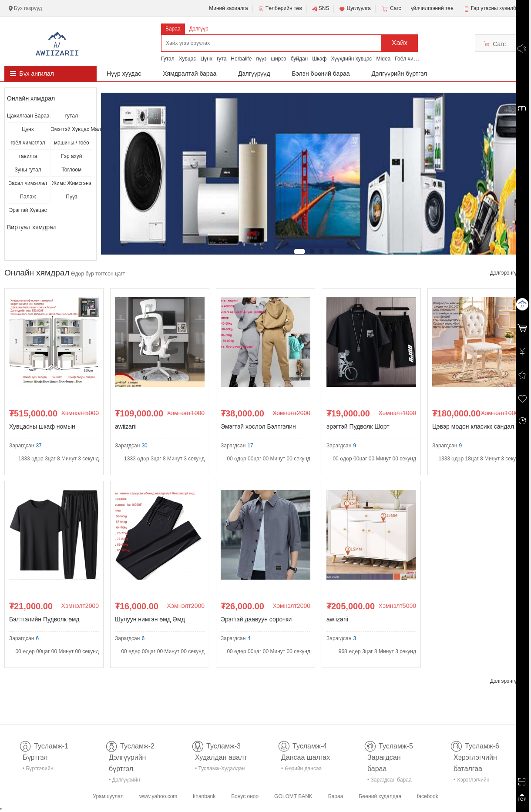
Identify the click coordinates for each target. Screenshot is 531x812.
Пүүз (71, 197)
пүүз (261, 59)
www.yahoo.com (158, 796)
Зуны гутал (28, 170)
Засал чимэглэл (28, 183)
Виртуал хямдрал (32, 227)
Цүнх (206, 59)
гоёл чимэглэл (28, 143)
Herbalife (241, 59)
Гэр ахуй (71, 156)
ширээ (278, 59)
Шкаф (319, 59)
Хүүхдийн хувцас (351, 59)
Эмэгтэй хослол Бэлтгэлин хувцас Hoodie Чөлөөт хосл (259, 428)
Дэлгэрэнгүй (508, 273)
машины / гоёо (72, 143)
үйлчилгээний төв (432, 8)
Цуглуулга (355, 9)
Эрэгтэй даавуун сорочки (256, 619)
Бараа (173, 29)
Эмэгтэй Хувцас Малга (71, 129)
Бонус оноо (245, 796)
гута (222, 59)
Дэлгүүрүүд (254, 74)
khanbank (204, 796)
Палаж (28, 197)
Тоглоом (71, 170)
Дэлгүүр (199, 29)
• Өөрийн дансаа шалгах (301, 770)
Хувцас (188, 59)
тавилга (28, 156)
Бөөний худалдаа (380, 796)
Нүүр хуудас (124, 74)
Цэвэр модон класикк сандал (473, 426)
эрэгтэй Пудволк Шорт (358, 426)
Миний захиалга (228, 8)
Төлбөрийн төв (280, 9)
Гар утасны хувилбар (496, 8)
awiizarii (126, 426)
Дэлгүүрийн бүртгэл (400, 74)
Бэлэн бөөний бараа (321, 74)
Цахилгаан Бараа (28, 116)
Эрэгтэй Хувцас (28, 210)
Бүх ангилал (37, 74)
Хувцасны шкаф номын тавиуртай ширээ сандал (44, 428)
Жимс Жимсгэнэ (72, 183)
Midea (384, 59)
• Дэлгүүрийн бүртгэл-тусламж (129, 781)
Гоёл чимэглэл (412, 59)
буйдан (299, 59)
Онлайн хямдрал (31, 98)
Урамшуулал (108, 796)
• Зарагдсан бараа (390, 780)
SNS (321, 9)
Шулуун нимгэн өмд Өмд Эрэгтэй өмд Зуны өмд (150, 621)
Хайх (400, 43)
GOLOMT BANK (293, 796)
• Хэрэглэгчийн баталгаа (471, 781)
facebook (428, 796)
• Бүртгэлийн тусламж (38, 770)
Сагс (391, 9)
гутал (72, 116)
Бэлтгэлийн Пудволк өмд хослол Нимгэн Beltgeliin (44, 621)
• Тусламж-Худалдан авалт (220, 770)
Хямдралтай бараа (190, 74)
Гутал (168, 59)
